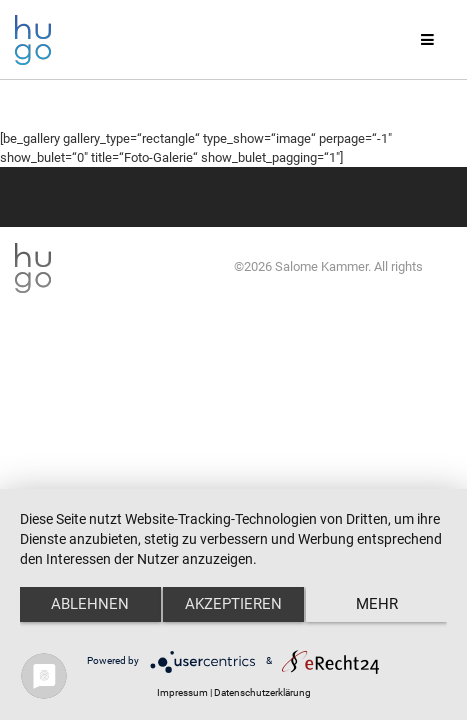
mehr (377, 604)
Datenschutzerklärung (262, 692)
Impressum (182, 692)
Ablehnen (90, 604)
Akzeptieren (233, 604)
